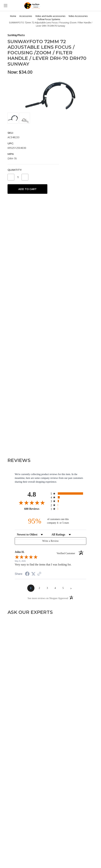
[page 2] (39, 588)
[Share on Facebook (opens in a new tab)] (27, 574)
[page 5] (63, 588)
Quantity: (15, 170)
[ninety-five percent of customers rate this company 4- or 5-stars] (51, 521)
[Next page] (71, 588)
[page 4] (55, 588)
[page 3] (47, 588)
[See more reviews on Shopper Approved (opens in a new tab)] (39, 574)
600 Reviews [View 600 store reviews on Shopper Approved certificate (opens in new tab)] (37, 509)
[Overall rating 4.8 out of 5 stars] (32, 503)
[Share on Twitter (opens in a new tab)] (33, 574)
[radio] (68, 493)
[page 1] (31, 588)
